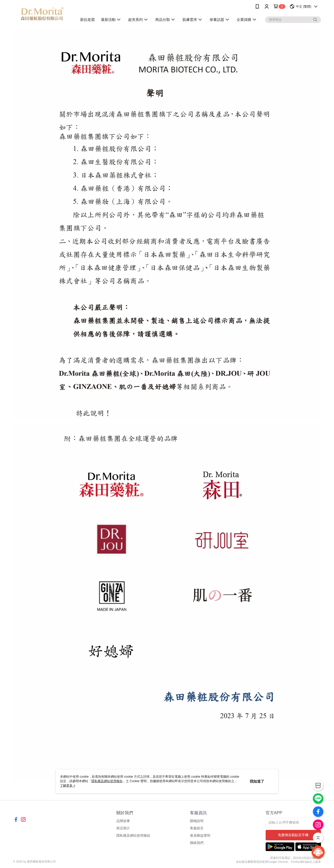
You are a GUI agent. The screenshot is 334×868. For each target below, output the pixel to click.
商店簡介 (123, 828)
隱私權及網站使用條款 (133, 835)
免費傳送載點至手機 (293, 835)
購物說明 (197, 821)
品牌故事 (123, 821)
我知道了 (257, 781)
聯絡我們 (197, 843)
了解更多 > (68, 786)
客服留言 (197, 828)
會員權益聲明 (200, 835)
